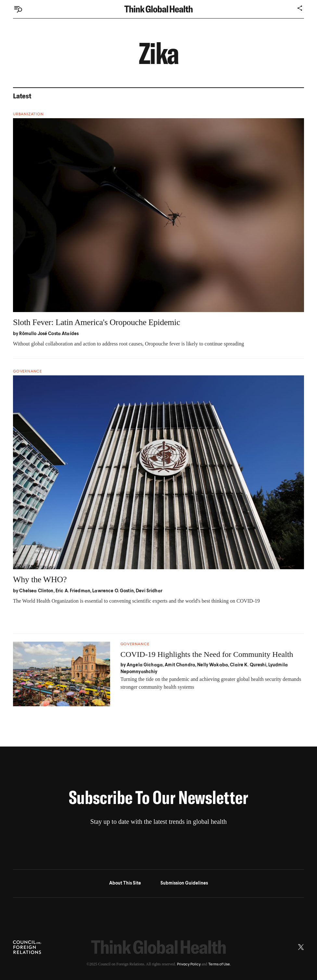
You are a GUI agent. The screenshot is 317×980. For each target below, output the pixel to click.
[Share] (300, 8)
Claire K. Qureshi (248, 665)
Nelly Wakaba (213, 665)
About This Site (125, 883)
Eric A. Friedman (73, 591)
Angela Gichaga (145, 665)
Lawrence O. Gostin (113, 591)
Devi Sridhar (149, 591)
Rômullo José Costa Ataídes (49, 334)
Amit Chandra (180, 665)
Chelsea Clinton (36, 591)
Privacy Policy (189, 964)
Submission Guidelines (184, 883)
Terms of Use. (219, 964)
